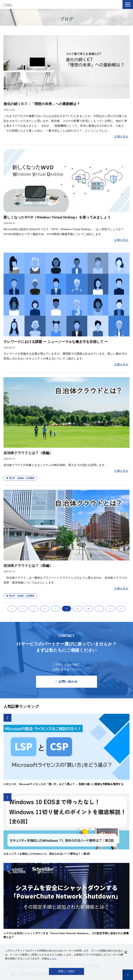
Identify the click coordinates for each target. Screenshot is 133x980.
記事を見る (121, 137)
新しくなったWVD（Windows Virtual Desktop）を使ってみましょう (57, 217)
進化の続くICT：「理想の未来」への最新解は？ (42, 104)
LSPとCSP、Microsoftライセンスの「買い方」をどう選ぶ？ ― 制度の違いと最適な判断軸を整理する (64, 784)
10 (88, 608)
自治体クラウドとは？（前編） (28, 566)
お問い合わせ (68, 682)
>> (121, 608)
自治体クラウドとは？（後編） (28, 453)
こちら (53, 959)
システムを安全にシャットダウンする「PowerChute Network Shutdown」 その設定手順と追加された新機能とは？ (66, 935)
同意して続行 (66, 971)
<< (12, 608)
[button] (128, 4)
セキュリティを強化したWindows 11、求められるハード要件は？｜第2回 (47, 854)
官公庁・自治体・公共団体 (20, 478)
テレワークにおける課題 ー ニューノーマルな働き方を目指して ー (56, 342)
